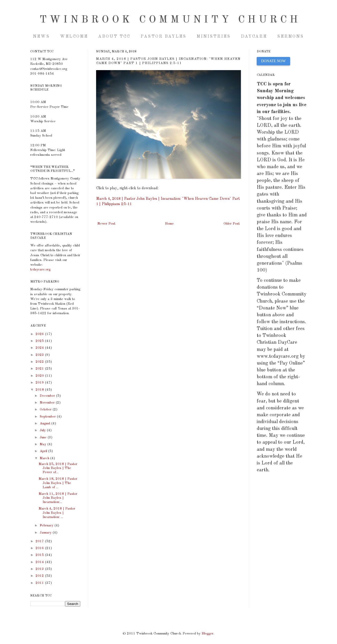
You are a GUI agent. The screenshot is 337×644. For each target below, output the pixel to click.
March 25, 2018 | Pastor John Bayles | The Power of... (58, 468)
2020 (40, 376)
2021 (40, 369)
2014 (40, 562)
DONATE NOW (273, 61)
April (44, 451)
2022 (40, 362)
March (45, 458)
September (48, 417)
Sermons (291, 37)
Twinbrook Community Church (170, 20)
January (46, 533)
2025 (40, 341)
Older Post (232, 224)
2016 (40, 548)
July (43, 430)
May (44, 444)
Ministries (214, 37)
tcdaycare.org (40, 270)
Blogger (208, 634)
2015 (40, 555)
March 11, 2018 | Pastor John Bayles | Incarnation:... (58, 498)
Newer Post (106, 224)
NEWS (41, 37)
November (48, 403)
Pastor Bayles (163, 37)
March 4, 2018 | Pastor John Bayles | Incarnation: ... (57, 513)
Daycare (254, 37)
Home (169, 224)
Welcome (74, 37)
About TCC (114, 37)
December (48, 396)
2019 (40, 383)
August (46, 423)
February (47, 526)
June (44, 437)
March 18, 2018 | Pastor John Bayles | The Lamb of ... (58, 483)
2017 (40, 541)
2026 (40, 334)
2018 (40, 390)
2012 (40, 576)
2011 (40, 583)
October (46, 410)
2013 (40, 569)
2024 (40, 348)
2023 (40, 355)
